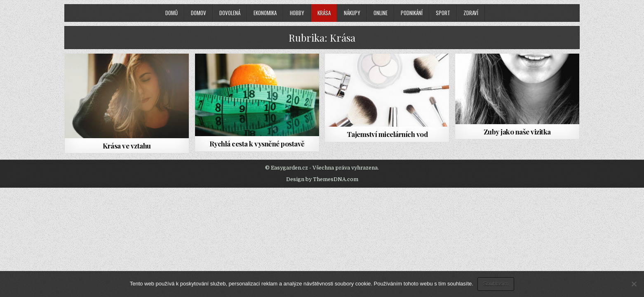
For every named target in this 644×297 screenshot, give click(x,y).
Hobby (297, 13)
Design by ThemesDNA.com (322, 179)
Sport (443, 13)
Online (381, 13)
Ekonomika (265, 13)
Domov (199, 13)
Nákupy (352, 13)
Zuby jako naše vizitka (517, 132)
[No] (634, 284)
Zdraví (471, 13)
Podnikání (412, 13)
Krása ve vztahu (127, 146)
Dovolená (230, 13)
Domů (172, 13)
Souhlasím (496, 284)
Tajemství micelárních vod (387, 134)
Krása (324, 13)
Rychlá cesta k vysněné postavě (257, 144)
